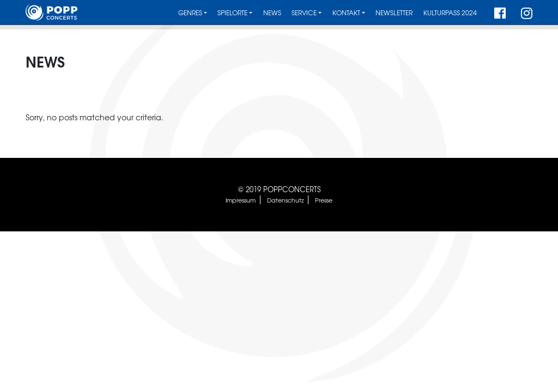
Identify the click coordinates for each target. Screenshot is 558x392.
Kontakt (346, 13)
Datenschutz (286, 200)
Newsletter (394, 13)
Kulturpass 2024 (450, 13)
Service (304, 13)
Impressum (241, 200)
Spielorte (232, 13)
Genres (190, 13)
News (272, 13)
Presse (324, 200)
